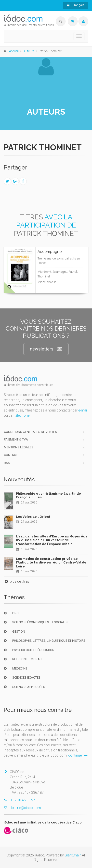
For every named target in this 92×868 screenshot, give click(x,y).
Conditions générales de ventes (30, 432)
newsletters (46, 349)
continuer (78, 755)
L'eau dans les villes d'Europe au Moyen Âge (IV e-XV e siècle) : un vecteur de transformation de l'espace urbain (52, 540)
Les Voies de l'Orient (33, 517)
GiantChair (72, 855)
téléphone (22, 415)
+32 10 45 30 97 (19, 800)
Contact (11, 455)
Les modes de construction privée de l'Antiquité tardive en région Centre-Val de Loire (51, 563)
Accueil (14, 51)
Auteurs (29, 51)
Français (76, 5)
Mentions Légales (19, 447)
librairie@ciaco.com (22, 808)
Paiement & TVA (16, 439)
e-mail (83, 410)
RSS (7, 463)
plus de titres (16, 581)
